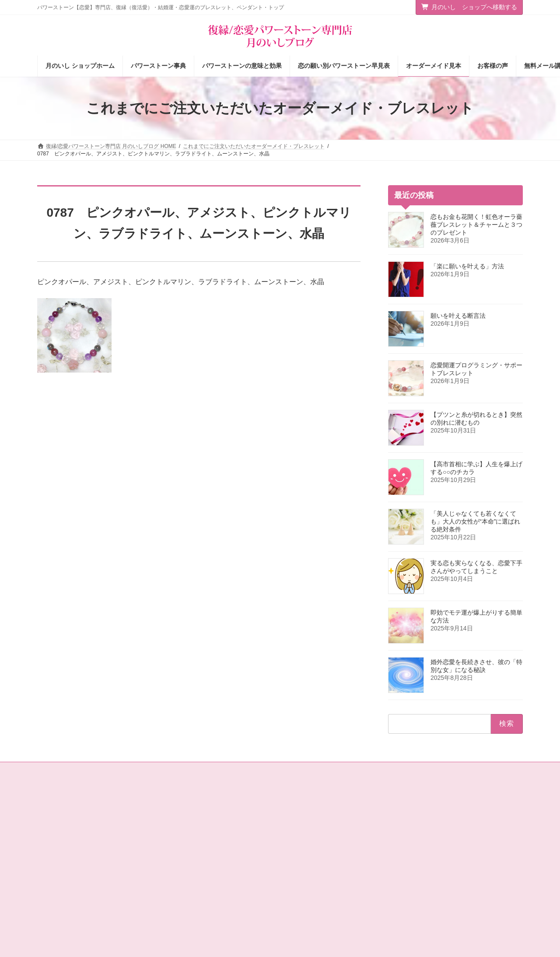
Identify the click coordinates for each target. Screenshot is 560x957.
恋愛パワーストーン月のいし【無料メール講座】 (220, 892)
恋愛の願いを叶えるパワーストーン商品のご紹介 (220, 870)
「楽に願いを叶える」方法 (467, 266)
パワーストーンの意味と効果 (326, 836)
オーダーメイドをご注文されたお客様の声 (342, 881)
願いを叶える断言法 (458, 316)
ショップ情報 (183, 820)
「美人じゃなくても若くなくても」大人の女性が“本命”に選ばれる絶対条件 (475, 521)
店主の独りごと (185, 851)
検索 (504, 846)
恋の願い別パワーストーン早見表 (331, 851)
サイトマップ (109, 770)
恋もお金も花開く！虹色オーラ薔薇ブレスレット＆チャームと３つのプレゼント (476, 225)
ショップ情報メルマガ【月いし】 (331, 897)
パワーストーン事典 (315, 820)
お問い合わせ (61, 770)
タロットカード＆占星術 (196, 836)
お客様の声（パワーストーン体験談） (336, 866)
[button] (467, 812)
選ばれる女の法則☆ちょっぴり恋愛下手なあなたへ (220, 915)
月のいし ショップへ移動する (469, 7)
